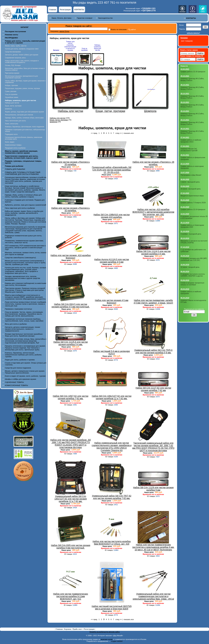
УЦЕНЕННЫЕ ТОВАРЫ (14, 382)
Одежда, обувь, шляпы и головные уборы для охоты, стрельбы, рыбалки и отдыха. (23, 196)
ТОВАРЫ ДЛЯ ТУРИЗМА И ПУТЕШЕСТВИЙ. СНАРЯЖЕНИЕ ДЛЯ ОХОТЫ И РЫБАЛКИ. (23, 173)
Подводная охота (11, 134)
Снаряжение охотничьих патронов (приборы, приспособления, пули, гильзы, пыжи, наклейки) (24, 320)
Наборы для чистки (12, 103)
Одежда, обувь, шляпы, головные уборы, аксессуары (24, 118)
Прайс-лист (78, 629)
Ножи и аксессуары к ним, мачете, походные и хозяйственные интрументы (22, 62)
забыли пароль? (193, 33)
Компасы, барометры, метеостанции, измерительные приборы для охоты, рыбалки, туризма (23, 355)
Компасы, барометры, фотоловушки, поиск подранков (25, 127)
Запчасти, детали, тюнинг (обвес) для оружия (22, 55)
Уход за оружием (11, 94)
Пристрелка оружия (12, 73)
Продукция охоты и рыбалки (15, 148)
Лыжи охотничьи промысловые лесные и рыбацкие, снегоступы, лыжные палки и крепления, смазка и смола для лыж (26, 304)
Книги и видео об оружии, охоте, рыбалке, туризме (25, 376)
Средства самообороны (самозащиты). (21, 258)
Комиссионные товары (13, 145)
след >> (119, 133)
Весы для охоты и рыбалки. (16, 324)
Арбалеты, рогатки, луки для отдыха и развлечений (25, 205)
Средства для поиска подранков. (18, 368)
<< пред (94, 133)
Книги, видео (10, 142)
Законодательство (105, 18)
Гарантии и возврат (85, 18)
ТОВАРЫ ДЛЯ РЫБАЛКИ (15, 169)
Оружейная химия (12, 97)
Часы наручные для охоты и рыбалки (20, 208)
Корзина (68, 629)
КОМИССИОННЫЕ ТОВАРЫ (16, 385)
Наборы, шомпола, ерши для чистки (98, 48)
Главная (53, 10)
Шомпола (8, 109)
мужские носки (107, 639)
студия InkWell (117, 641)
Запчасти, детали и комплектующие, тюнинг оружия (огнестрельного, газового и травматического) (23, 329)
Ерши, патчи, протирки (13, 106)
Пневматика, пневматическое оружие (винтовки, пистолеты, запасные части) (24, 242)
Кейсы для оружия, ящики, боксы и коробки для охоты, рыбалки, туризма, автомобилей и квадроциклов (24, 213)
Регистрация (65, 10)
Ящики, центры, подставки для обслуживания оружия (24, 112)
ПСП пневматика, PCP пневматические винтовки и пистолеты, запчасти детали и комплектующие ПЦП (25, 248)
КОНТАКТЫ (79, 10)
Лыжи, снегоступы (12, 124)
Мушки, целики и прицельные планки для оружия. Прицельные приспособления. (25, 372)
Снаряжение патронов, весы (15, 58)
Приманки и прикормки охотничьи (18, 309)
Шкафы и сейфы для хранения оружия (20, 379)
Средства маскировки (13, 52)
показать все (129, 133)
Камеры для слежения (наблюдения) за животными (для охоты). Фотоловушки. (26, 284)
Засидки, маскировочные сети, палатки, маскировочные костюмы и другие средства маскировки (23, 278)
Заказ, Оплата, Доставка (61, 18)
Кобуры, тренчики (11, 85)
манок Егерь (64, 31)
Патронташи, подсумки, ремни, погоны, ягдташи (22, 88)
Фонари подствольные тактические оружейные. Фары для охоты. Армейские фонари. (24, 335)
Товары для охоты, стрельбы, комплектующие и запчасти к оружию (70, 46)
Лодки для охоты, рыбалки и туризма (20, 360)
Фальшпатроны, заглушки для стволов (19, 115)
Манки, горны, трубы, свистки (16, 46)
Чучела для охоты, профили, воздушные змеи (22, 49)
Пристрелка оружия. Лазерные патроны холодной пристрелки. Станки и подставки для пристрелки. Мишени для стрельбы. (25, 290)
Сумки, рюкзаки (11, 91)
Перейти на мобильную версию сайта (105, 632)
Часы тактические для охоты (15, 121)
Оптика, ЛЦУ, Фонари (13, 65)
